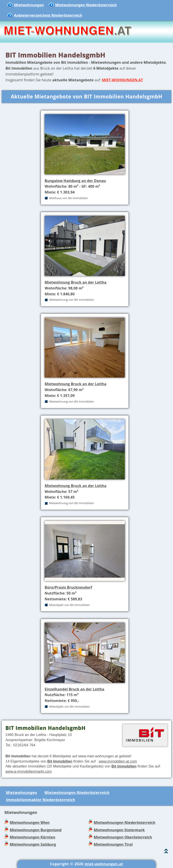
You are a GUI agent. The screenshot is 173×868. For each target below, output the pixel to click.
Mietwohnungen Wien (30, 822)
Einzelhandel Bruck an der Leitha (74, 689)
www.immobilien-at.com (118, 761)
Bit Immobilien (60, 761)
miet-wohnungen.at (104, 864)
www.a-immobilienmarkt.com (29, 771)
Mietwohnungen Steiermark (119, 830)
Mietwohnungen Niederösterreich (86, 5)
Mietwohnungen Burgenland (36, 830)
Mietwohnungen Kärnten (32, 837)
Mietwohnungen (29, 5)
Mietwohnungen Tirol (113, 844)
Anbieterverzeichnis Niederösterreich (48, 15)
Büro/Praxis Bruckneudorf (68, 587)
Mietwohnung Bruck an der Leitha (76, 282)
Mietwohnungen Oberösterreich (123, 837)
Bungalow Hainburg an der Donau (75, 181)
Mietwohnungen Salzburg (33, 844)
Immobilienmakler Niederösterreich (41, 800)
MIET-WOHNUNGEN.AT (122, 80)
